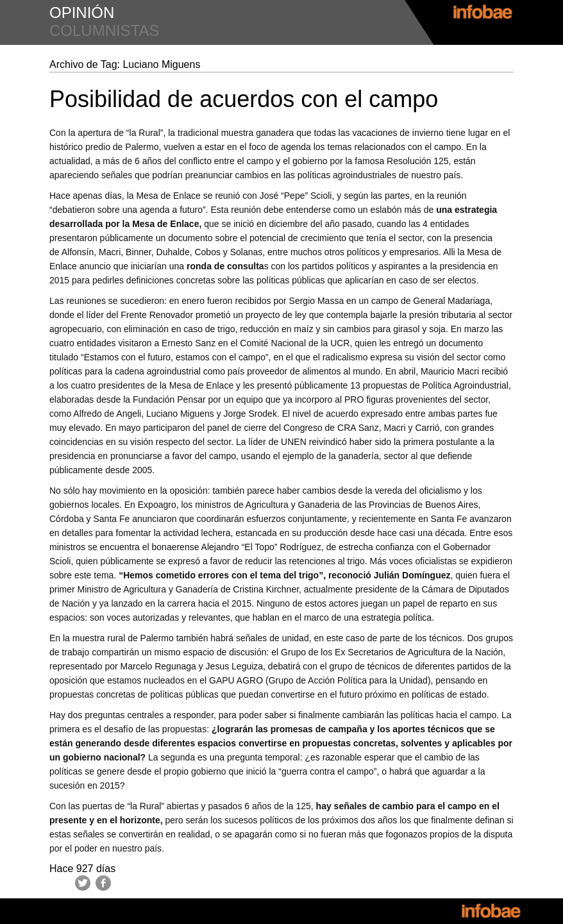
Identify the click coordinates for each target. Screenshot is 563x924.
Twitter (83, 883)
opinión (82, 13)
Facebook (103, 883)
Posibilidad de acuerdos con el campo (244, 99)
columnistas (105, 30)
